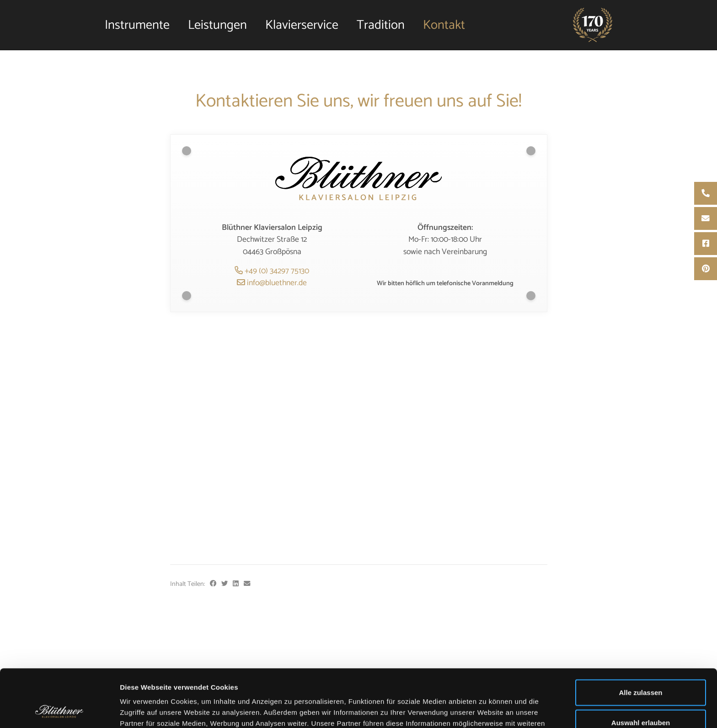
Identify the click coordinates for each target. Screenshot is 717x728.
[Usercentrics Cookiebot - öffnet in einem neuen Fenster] (59, 710)
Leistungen (217, 25)
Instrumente (137, 25)
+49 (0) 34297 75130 (272, 271)
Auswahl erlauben (641, 668)
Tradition (381, 25)
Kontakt (444, 25)
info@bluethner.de (272, 283)
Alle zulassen (640, 638)
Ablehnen (641, 698)
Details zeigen (486, 710)
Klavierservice (302, 25)
